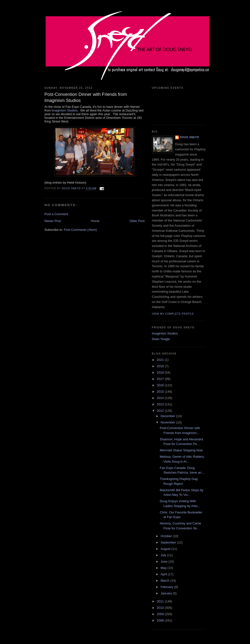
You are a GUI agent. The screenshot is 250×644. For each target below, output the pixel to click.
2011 (161, 601)
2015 (161, 392)
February (167, 587)
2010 (161, 608)
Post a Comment (56, 214)
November (168, 422)
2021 (161, 360)
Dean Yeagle (161, 339)
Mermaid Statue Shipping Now (181, 450)
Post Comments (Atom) (80, 230)
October (167, 536)
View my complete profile (173, 314)
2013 (161, 404)
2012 (161, 411)
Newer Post (53, 221)
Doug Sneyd (189, 137)
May (164, 568)
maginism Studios (65, 110)
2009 (161, 614)
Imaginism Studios (165, 333)
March (166, 581)
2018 (161, 372)
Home (95, 221)
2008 (161, 620)
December (168, 416)
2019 (161, 366)
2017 (161, 379)
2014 (161, 398)
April (164, 574)
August (166, 549)
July (164, 555)
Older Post (137, 221)
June (165, 561)
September (169, 542)
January (167, 593)
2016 (161, 385)
